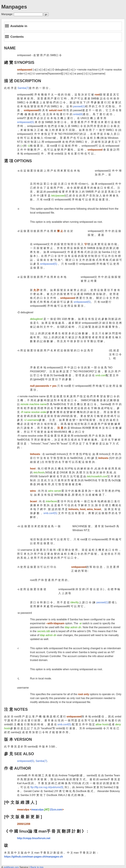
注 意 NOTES (16, 709)
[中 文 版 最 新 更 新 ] (23, 817)
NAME (10, 48)
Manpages (14, 7)
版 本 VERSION (18, 739)
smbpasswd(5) (26, 122)
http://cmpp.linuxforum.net (34, 838)
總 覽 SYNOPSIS (19, 62)
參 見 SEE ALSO (19, 754)
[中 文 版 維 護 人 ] (21, 802)
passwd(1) (79, 106)
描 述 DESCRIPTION (23, 81)
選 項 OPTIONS (18, 161)
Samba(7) (23, 88)
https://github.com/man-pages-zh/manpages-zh (33, 857)
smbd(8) (78, 114)
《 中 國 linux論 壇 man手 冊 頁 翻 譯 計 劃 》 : (46, 831)
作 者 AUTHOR (18, 768)
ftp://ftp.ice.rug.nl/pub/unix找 (47, 787)
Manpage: (7, 14)
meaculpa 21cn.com (47, 810)
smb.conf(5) (50, 513)
